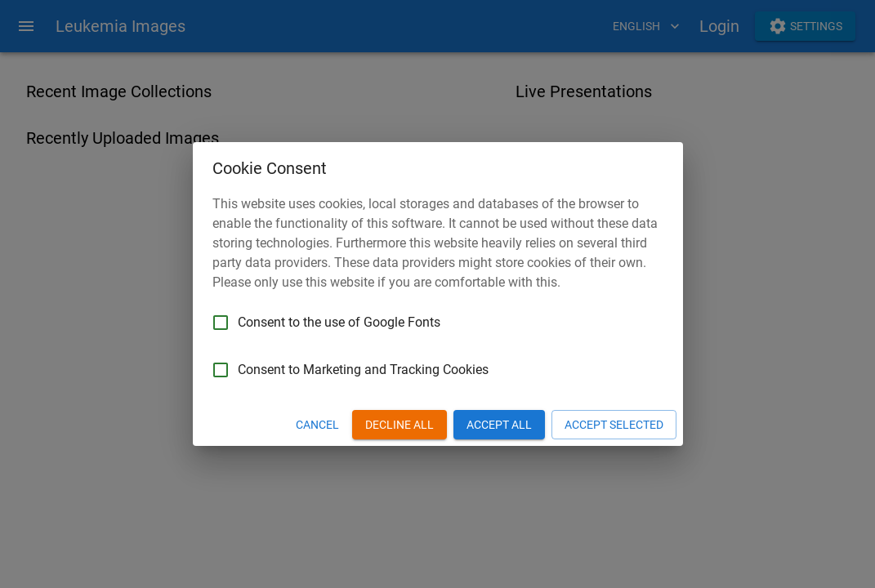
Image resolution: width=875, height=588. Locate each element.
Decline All (400, 425)
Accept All (499, 425)
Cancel (317, 425)
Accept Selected (614, 425)
